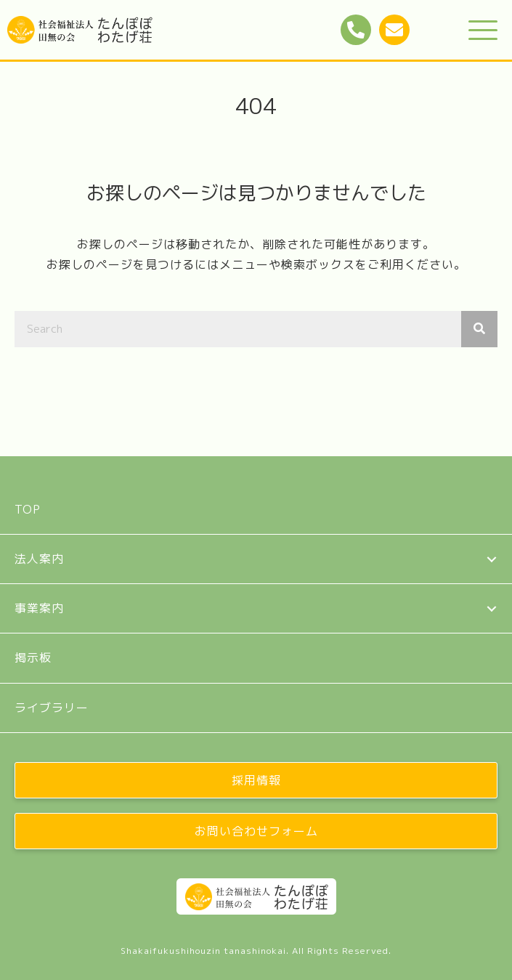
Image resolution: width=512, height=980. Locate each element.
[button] (483, 31)
